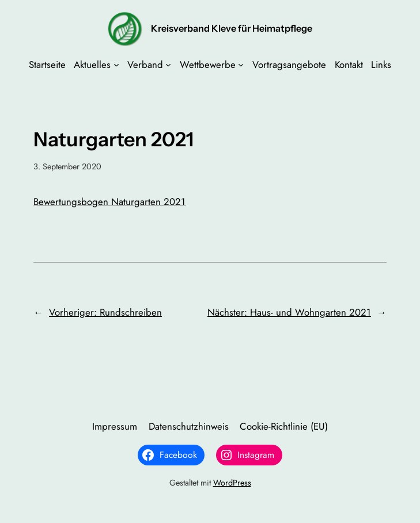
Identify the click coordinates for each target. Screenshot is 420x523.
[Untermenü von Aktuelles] (116, 65)
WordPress (232, 483)
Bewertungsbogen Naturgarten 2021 (109, 202)
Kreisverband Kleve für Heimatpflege (232, 28)
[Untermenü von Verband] (168, 65)
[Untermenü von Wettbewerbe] (241, 65)
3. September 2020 (67, 166)
